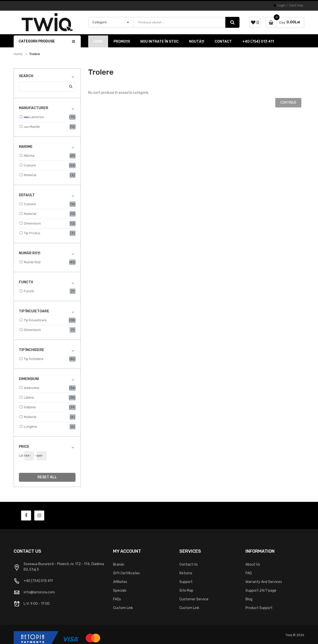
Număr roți (32, 262)
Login (281, 5)
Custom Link (123, 608)
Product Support (259, 608)
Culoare (30, 165)
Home (18, 54)
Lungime (30, 427)
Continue (288, 103)
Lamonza (34, 117)
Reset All (47, 477)
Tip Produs (32, 233)
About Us (253, 564)
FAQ (249, 573)
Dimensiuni (32, 223)
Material (30, 175)
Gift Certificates (126, 573)
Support (186, 582)
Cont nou (296, 5)
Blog (249, 599)
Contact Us (189, 564)
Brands (119, 564)
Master (32, 127)
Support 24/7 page (261, 591)
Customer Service (194, 599)
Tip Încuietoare (35, 320)
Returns (186, 573)
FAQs (117, 599)
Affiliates (120, 582)
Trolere (35, 54)
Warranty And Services (264, 582)
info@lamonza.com (39, 592)
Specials (120, 591)
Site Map (186, 591)
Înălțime (30, 407)
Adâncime (32, 388)
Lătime (29, 398)
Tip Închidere (34, 359)
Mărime (29, 156)
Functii (29, 291)
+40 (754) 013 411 (38, 581)
